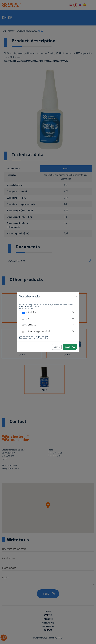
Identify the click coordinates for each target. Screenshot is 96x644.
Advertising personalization (40, 331)
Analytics (32, 312)
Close (57, 347)
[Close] (77, 297)
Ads (29, 319)
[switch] (24, 313)
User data (32, 325)
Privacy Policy (43, 338)
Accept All (70, 347)
